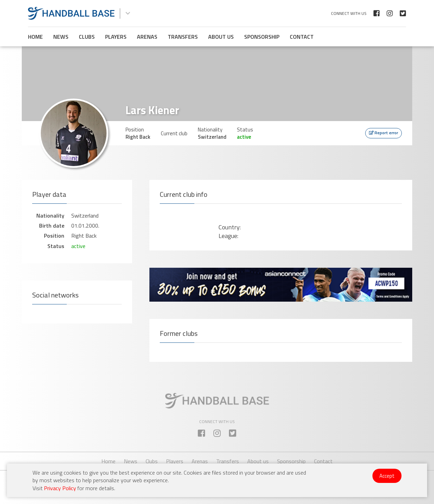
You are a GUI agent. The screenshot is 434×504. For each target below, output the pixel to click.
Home (35, 37)
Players (116, 37)
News (61, 37)
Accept (387, 476)
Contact (302, 37)
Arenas (147, 37)
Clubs (87, 37)
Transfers (183, 37)
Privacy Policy (60, 488)
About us (221, 37)
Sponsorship (262, 37)
